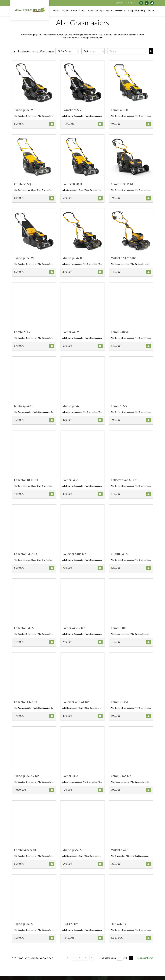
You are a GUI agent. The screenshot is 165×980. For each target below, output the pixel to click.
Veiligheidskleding (136, 11)
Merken (57, 11)
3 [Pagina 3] (80, 958)
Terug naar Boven (145, 958)
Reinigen (100, 11)
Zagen (74, 11)
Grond (91, 11)
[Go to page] (131, 958)
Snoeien (82, 11)
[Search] (151, 51)
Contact (132, 3)
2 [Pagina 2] (74, 958)
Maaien (66, 11)
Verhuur (120, 3)
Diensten (151, 11)
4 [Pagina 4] (86, 958)
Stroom (110, 11)
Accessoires (120, 11)
